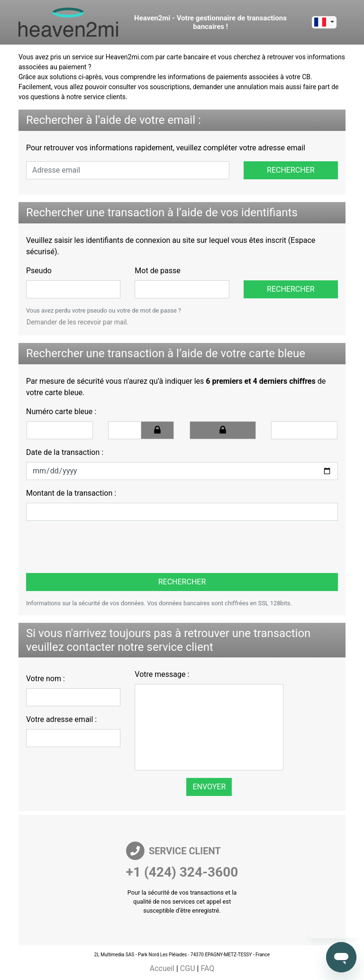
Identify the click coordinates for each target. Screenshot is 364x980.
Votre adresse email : (61, 719)
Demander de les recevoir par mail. (77, 322)
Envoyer (209, 787)
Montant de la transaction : (71, 493)
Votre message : (162, 674)
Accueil (162, 968)
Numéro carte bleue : (61, 411)
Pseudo (39, 271)
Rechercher (291, 170)
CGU (188, 968)
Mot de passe (157, 271)
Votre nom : (45, 679)
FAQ (207, 968)
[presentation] (91, 547)
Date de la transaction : (65, 452)
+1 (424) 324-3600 (182, 872)
